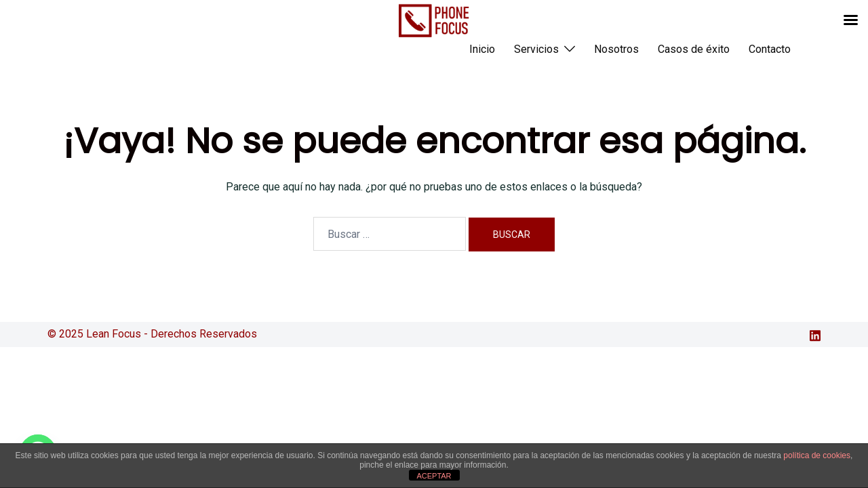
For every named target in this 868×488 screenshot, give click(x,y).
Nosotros (616, 49)
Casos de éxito (694, 49)
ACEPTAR (434, 476)
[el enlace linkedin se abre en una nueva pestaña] (815, 334)
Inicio (482, 49)
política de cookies (817, 455)
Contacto (770, 49)
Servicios (536, 49)
